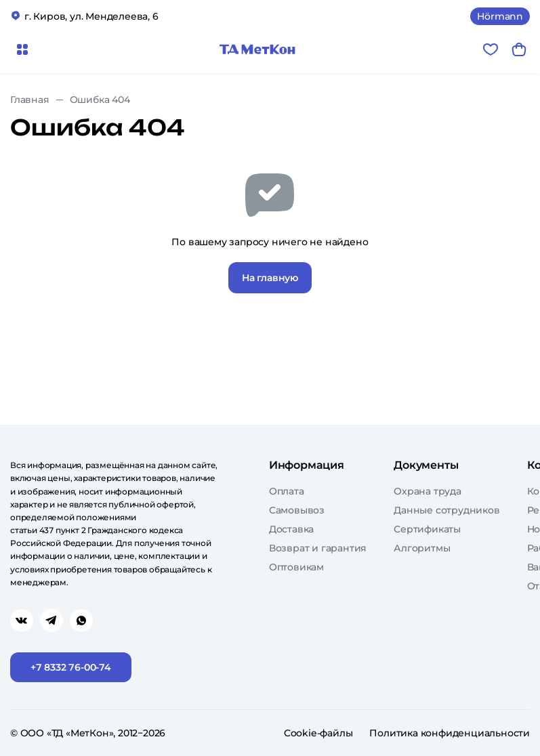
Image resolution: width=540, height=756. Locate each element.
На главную (270, 278)
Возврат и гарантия (318, 548)
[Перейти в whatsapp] (81, 621)
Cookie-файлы (318, 733)
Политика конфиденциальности (450, 733)
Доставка (291, 529)
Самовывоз (297, 510)
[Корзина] (519, 49)
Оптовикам (296, 567)
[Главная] (257, 49)
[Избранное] (491, 49)
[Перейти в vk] (22, 621)
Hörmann (500, 16)
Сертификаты (427, 529)
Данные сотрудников (446, 510)
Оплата (287, 491)
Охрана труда (428, 491)
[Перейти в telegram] (51, 621)
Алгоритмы (422, 548)
